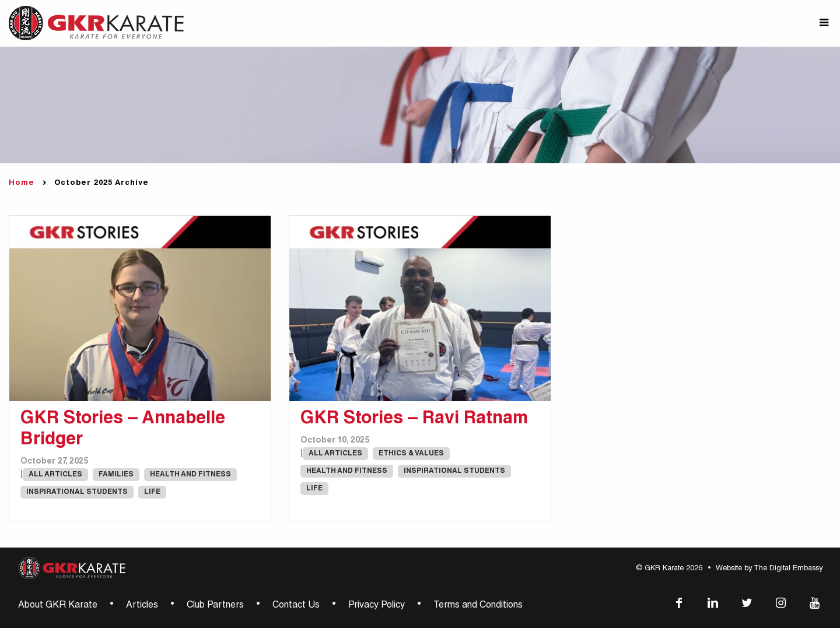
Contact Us (296, 606)
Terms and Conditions (478, 606)
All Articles (55, 475)
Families (116, 475)
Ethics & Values (411, 454)
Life (152, 492)
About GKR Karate (58, 606)
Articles (142, 606)
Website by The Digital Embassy (769, 569)
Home (22, 183)
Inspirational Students (77, 492)
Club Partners (215, 606)
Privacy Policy (377, 606)
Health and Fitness (190, 475)
